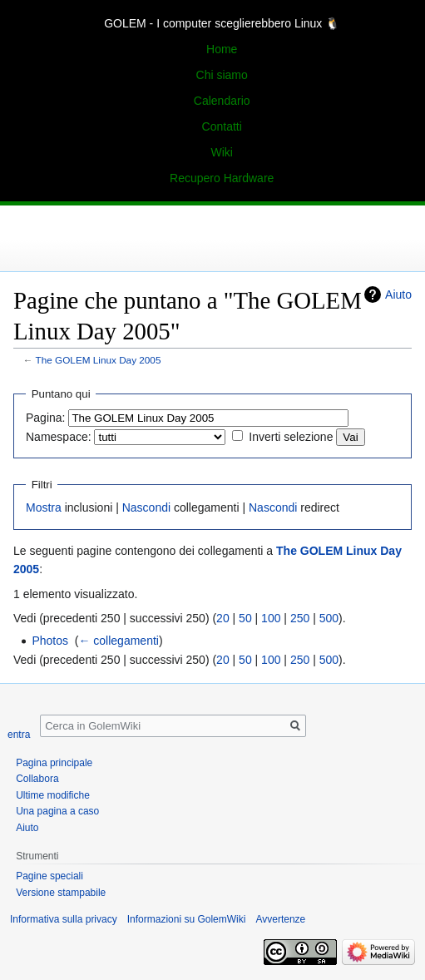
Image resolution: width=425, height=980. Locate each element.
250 (300, 618)
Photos (50, 641)
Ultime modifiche (53, 795)
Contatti (222, 126)
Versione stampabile (61, 893)
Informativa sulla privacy (64, 919)
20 (223, 618)
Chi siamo (222, 75)
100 (271, 618)
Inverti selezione (291, 437)
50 (245, 618)
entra (19, 735)
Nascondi (146, 507)
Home (222, 49)
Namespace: (59, 437)
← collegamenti (119, 641)
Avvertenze (280, 919)
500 (329, 618)
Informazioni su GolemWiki (187, 919)
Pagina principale (54, 763)
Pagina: (45, 418)
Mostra (44, 507)
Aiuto (398, 294)
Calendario (222, 101)
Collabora (37, 779)
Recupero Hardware (222, 178)
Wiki (221, 152)
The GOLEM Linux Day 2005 (99, 360)
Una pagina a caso (57, 811)
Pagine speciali (49, 876)
